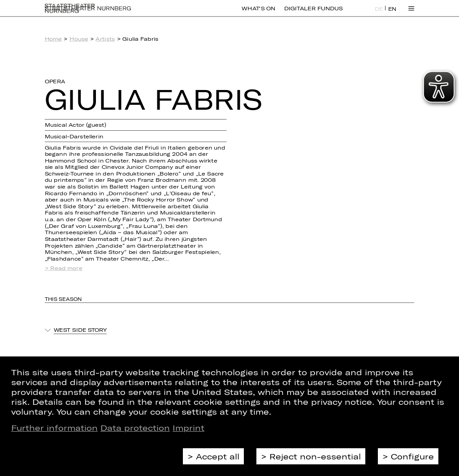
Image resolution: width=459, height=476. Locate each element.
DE (379, 14)
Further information (54, 428)
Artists (105, 39)
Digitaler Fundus (313, 13)
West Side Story (80, 330)
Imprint (188, 428)
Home (54, 39)
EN (392, 14)
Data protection (135, 428)
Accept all (218, 456)
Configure (412, 456)
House (79, 39)
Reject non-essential (315, 456)
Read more (66, 268)
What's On (258, 13)
